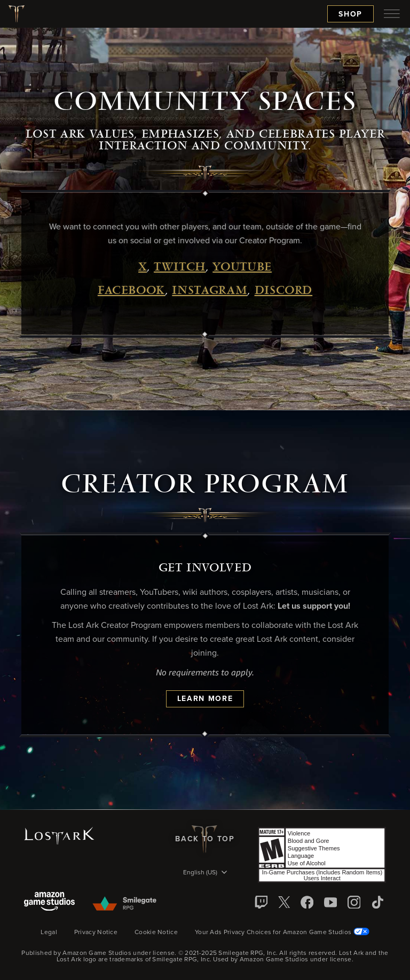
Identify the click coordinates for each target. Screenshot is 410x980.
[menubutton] (392, 14)
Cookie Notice (156, 933)
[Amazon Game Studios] (49, 902)
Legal (49, 933)
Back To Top (205, 839)
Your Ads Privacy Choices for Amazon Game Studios (282, 933)
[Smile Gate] (124, 904)
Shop (350, 14)
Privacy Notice (96, 933)
